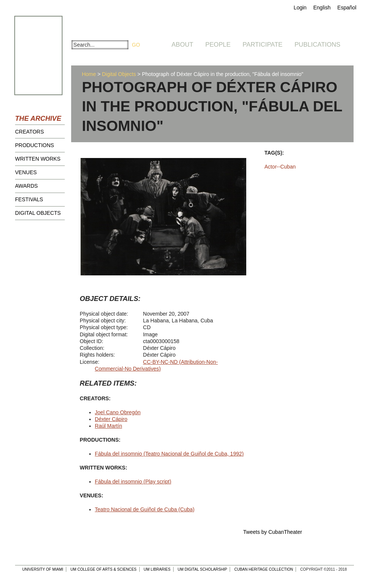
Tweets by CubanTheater (273, 532)
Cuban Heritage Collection (264, 569)
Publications (317, 45)
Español (347, 8)
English (322, 8)
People (218, 45)
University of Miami (43, 569)
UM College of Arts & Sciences (104, 569)
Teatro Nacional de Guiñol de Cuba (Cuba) (145, 509)
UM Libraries (157, 569)
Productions (34, 145)
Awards (26, 186)
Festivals (29, 199)
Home (89, 74)
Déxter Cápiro (111, 419)
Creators (30, 132)
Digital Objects (38, 213)
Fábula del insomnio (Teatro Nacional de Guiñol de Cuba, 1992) (169, 454)
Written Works (38, 159)
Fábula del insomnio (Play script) (133, 482)
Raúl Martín (108, 426)
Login (300, 8)
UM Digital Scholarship (203, 569)
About (183, 45)
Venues (26, 172)
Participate (262, 45)
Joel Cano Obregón (118, 412)
